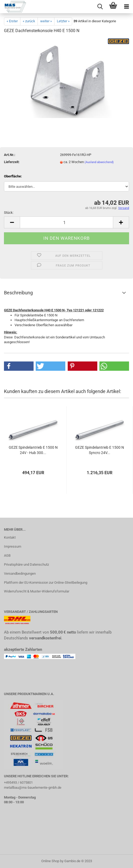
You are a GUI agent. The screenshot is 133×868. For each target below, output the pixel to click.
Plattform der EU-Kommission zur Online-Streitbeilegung (46, 583)
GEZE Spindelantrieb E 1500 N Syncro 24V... (100, 450)
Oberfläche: (13, 176)
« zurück (29, 21)
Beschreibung (18, 293)
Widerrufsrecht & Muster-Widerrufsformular (37, 591)
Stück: (9, 213)
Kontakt (10, 537)
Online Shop (50, 861)
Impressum (13, 546)
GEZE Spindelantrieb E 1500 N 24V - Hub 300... (33, 450)
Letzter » (63, 21)
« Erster (12, 21)
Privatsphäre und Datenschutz (26, 564)
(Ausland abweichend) (99, 162)
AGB (7, 555)
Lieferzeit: (12, 162)
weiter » (46, 21)
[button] (19, 366)
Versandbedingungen (20, 573)
